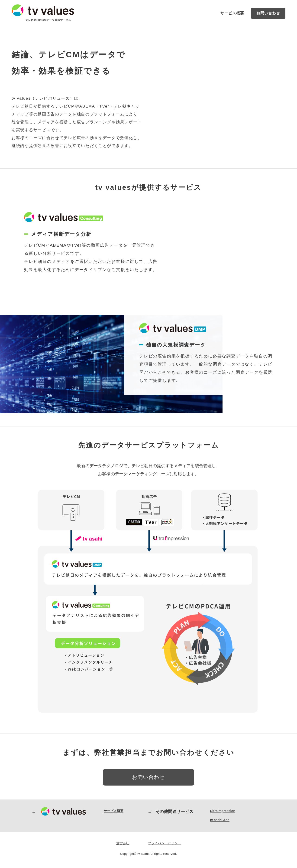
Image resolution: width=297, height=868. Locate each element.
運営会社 (123, 843)
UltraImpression (223, 811)
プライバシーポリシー (165, 843)
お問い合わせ (268, 13)
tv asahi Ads (220, 820)
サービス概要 (232, 13)
